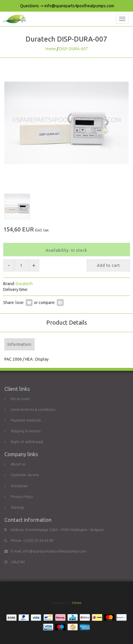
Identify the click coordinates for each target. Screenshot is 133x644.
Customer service (25, 475)
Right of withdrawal (27, 442)
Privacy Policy (22, 497)
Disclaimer (19, 486)
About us (18, 464)
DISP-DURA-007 (73, 49)
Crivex (77, 603)
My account (20, 399)
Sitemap (17, 507)
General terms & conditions (33, 410)
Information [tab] (19, 344)
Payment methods (26, 420)
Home (51, 49)
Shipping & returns (26, 431)
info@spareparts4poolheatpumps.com (55, 551)
